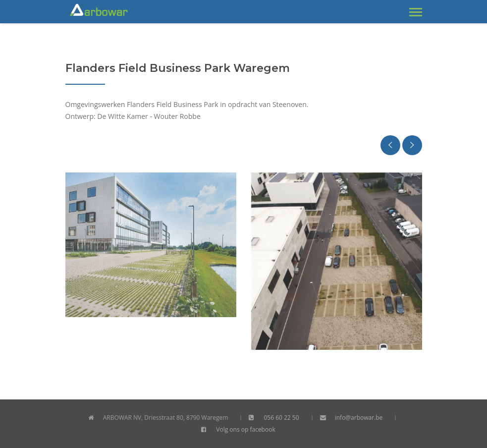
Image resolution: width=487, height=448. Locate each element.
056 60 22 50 (281, 418)
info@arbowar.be (359, 418)
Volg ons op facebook (245, 429)
